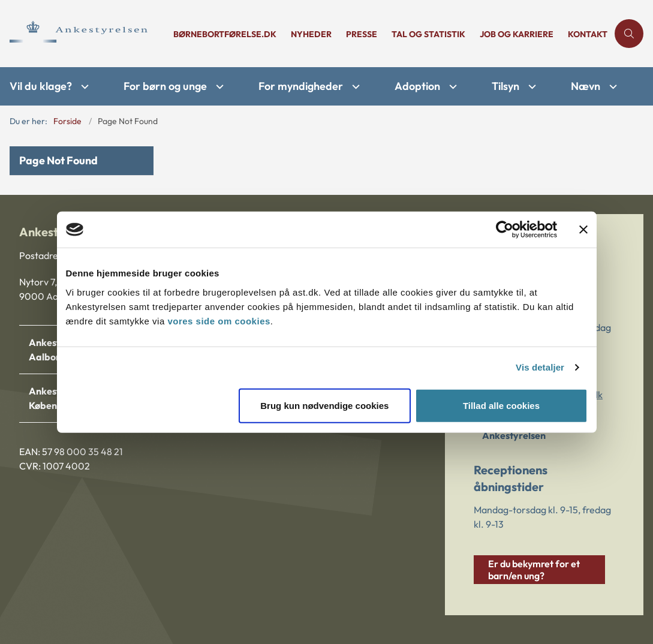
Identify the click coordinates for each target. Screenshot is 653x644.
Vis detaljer (540, 367)
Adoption (417, 86)
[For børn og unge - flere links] (218, 87)
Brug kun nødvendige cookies (324, 405)
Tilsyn (505, 86)
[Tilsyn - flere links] (531, 87)
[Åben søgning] (629, 34)
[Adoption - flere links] (452, 87)
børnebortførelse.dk (225, 34)
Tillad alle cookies (501, 405)
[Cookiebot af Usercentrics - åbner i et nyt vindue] (505, 230)
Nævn (586, 86)
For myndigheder (301, 86)
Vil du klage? (41, 86)
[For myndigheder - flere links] (354, 87)
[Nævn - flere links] (612, 87)
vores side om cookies (219, 321)
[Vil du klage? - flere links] (83, 87)
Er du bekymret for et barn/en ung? (534, 570)
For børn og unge (165, 86)
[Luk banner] (583, 230)
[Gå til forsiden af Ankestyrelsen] (83, 34)
